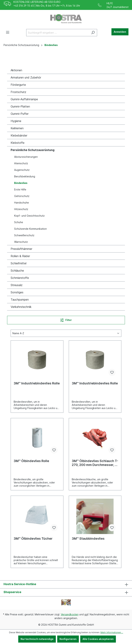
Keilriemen (17, 128)
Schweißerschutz (24, 235)
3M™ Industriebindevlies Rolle (37, 383)
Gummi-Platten (20, 106)
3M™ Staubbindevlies (88, 539)
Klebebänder (19, 135)
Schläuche (17, 271)
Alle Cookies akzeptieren (98, 639)
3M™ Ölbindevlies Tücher (33, 539)
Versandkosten (70, 614)
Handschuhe (22, 203)
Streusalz (17, 285)
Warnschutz (21, 242)
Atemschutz (21, 163)
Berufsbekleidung (25, 176)
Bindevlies (21, 183)
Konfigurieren (68, 639)
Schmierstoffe (20, 278)
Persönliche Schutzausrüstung (33, 150)
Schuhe (19, 222)
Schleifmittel (19, 263)
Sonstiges (17, 292)
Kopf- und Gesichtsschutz (29, 216)
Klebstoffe (18, 143)
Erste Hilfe (20, 189)
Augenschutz (22, 170)
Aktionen (16, 70)
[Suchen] (93, 33)
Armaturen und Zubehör (26, 77)
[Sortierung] (66, 333)
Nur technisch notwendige (37, 639)
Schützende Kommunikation (30, 229)
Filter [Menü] (66, 319)
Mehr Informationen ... (112, 632)
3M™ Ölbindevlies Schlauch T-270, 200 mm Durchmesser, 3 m (95, 463)
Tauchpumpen (20, 300)
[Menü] (8, 32)
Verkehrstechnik (21, 307)
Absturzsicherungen (26, 157)
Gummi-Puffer (20, 114)
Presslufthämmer (21, 249)
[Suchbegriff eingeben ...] (58, 33)
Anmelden (120, 32)
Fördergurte (18, 85)
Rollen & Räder (20, 256)
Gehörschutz (22, 196)
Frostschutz (18, 92)
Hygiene (16, 121)
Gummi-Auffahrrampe (24, 99)
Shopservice (12, 592)
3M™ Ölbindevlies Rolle (31, 461)
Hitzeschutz (21, 209)
